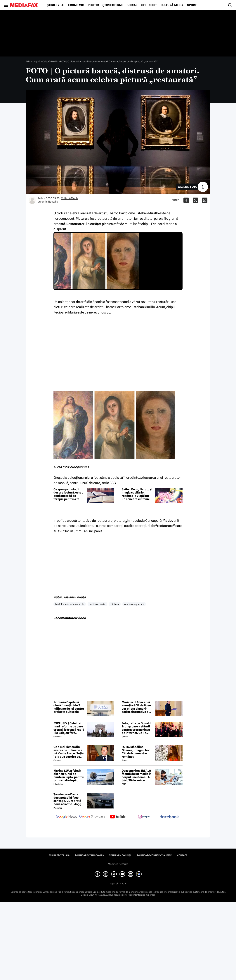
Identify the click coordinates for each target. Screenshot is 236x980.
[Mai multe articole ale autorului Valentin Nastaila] (32, 200)
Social (132, 5)
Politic (93, 5)
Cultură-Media (172, 5)
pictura (115, 604)
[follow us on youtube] (118, 817)
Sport (192, 5)
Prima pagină (33, 61)
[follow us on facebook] (170, 817)
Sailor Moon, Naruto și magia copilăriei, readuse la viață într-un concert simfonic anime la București (137, 494)
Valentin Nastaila (48, 202)
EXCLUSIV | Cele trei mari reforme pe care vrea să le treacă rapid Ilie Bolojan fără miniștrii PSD (69, 728)
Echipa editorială (59, 855)
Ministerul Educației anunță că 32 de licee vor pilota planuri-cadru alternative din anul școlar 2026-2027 (137, 707)
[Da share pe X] (195, 200)
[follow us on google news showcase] (92, 817)
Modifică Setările (118, 864)
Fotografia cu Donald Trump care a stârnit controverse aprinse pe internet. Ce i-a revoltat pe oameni (136, 728)
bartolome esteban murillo (70, 604)
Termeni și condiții (120, 855)
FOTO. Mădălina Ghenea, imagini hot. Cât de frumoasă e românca (136, 752)
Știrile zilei (56, 5)
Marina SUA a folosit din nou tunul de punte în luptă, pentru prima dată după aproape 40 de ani (69, 776)
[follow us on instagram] (144, 817)
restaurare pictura (134, 604)
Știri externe (113, 5)
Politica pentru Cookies (89, 855)
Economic (76, 5)
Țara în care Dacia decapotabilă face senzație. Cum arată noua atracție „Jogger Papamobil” (69, 799)
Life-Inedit (149, 5)
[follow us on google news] (66, 817)
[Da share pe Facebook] (186, 200)
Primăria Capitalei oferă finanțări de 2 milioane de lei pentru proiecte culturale (69, 707)
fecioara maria (97, 604)
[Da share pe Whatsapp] (205, 200)
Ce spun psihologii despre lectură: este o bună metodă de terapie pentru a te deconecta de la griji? (68, 494)
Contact (182, 855)
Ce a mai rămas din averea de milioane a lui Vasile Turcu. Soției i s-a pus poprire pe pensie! (69, 752)
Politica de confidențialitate (154, 855)
